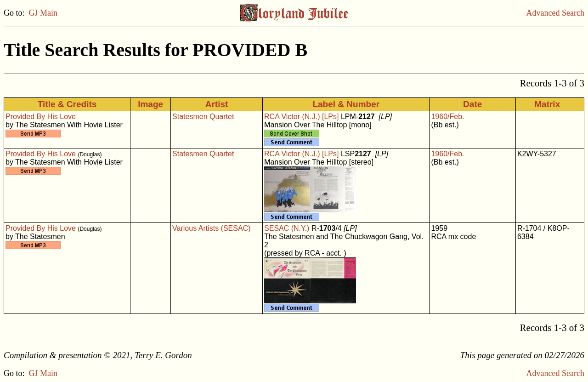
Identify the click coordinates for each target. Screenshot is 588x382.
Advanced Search (555, 13)
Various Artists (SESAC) (211, 228)
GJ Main (43, 13)
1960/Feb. (447, 117)
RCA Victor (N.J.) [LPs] (301, 117)
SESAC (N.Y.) (287, 228)
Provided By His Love (41, 117)
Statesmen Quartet (203, 117)
